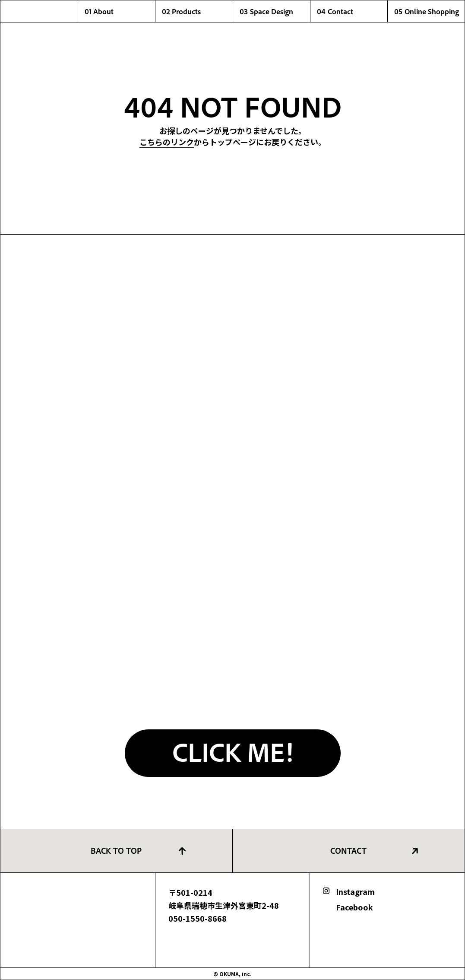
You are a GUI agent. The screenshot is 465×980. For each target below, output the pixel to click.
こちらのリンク (167, 142)
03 (275, 11)
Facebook (354, 907)
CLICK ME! (233, 751)
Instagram (355, 891)
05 (429, 11)
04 (352, 11)
